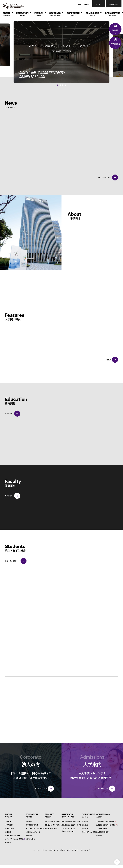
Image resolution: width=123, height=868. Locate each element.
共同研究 (85, 828)
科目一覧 (29, 821)
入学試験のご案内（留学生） (106, 825)
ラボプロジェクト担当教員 (35, 828)
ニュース (78, 4)
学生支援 (99, 835)
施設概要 (8, 832)
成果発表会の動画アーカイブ (71, 825)
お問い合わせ (54, 850)
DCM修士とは (30, 839)
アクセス (44, 850)
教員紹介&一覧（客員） (53, 825)
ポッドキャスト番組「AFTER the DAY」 (68, 829)
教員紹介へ (9, 495)
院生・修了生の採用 (89, 832)
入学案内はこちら (102, 788)
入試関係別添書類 (102, 832)
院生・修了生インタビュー (71, 821)
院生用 (87, 4)
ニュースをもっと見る (104, 177)
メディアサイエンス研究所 (14, 839)
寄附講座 (85, 825)
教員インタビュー (51, 828)
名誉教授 (8, 842)
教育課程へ (9, 413)
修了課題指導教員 (32, 825)
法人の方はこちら (41, 788)
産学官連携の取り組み (13, 835)
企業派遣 (85, 821)
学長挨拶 (8, 821)
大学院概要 (9, 825)
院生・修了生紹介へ (12, 560)
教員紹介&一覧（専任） (53, 821)
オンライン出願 (102, 828)
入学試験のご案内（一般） (105, 821)
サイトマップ (85, 850)
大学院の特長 (10, 828)
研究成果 (29, 835)
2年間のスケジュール (33, 832)
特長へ (109, 359)
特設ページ (64, 850)
